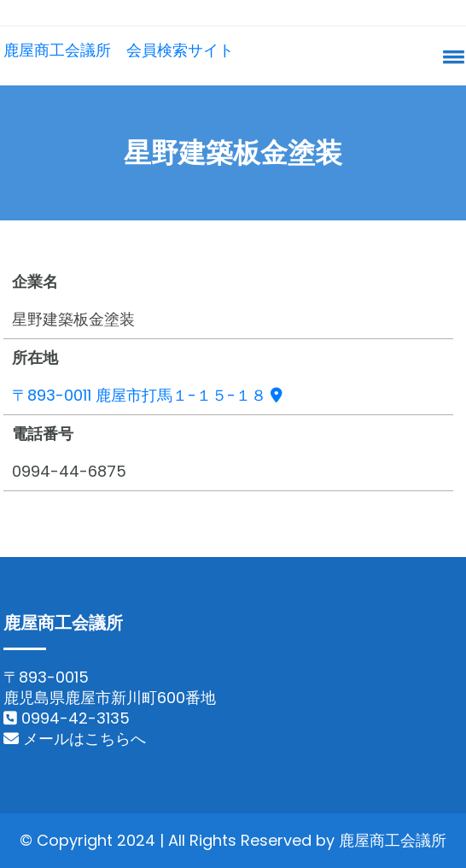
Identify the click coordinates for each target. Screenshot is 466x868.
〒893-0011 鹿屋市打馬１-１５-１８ (147, 395)
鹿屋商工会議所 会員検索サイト (119, 50)
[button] (451, 56)
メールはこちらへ (75, 739)
